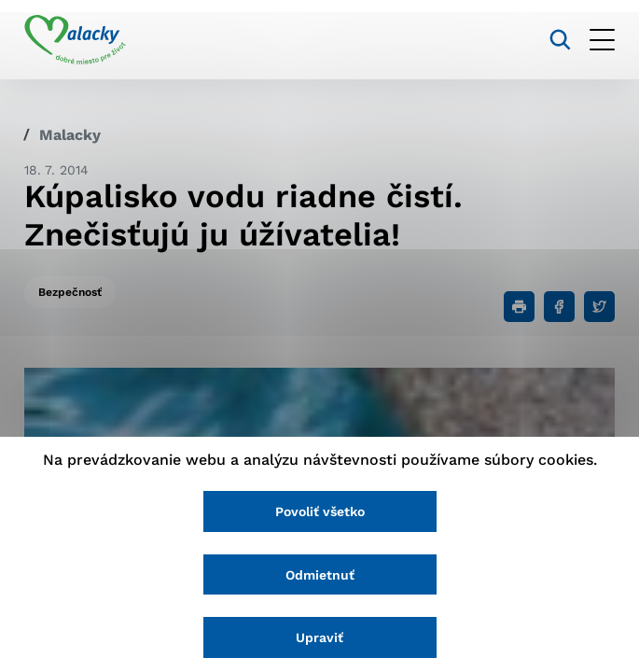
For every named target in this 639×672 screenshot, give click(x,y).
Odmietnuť (320, 575)
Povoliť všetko (320, 511)
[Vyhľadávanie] (560, 40)
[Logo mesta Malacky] (75, 40)
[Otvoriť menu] (602, 40)
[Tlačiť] (519, 307)
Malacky (70, 135)
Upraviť (319, 637)
